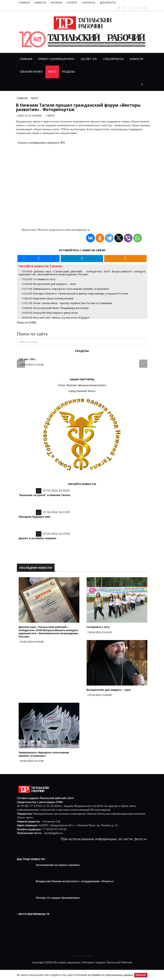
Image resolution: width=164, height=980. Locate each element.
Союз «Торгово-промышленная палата (82, 385)
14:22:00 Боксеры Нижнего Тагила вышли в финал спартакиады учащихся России (75, 293)
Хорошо (141, 975)
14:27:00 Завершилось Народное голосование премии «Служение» (65, 289)
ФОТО (52, 72)
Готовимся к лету (98, 627)
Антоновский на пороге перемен (58, 865)
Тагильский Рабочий (119, 963)
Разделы (69, 72)
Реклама (56, 3)
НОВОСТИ (136, 59)
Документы (108, 3)
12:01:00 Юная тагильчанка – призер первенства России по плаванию (67, 303)
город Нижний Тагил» (82, 391)
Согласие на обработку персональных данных (104, 975)
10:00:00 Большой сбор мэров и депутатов (49, 313)
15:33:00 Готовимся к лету (38, 279)
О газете (72, 3)
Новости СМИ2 (27, 323)
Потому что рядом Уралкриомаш (58, 898)
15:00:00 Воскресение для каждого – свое (49, 284)
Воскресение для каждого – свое (109, 690)
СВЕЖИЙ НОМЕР (31, 72)
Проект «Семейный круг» (56, 59)
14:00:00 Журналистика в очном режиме (48, 298)
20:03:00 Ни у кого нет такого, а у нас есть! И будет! (55, 317)
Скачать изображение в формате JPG (41, 143)
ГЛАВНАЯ (26, 59)
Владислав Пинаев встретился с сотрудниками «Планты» (75, 881)
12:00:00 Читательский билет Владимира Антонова (55, 308)
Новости (40, 3)
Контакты (89, 3)
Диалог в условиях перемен (38, 538)
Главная (24, 3)
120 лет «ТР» (89, 59)
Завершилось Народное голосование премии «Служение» (44, 754)
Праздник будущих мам (35, 517)
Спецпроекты (113, 59)
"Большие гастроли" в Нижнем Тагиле (44, 495)
